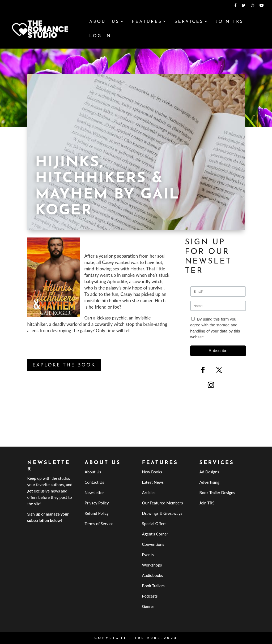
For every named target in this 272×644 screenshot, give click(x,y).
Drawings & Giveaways (162, 513)
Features (147, 22)
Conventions (153, 544)
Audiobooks (153, 575)
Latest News (153, 482)
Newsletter (94, 492)
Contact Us (94, 482)
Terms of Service (99, 524)
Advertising (209, 482)
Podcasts (150, 596)
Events (148, 555)
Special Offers (154, 524)
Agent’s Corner (155, 534)
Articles (149, 492)
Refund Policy (97, 513)
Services (189, 22)
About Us (104, 22)
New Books (152, 472)
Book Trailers (153, 586)
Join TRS (230, 22)
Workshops (152, 565)
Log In (100, 36)
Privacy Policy (97, 503)
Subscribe (218, 351)
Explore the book (64, 365)
